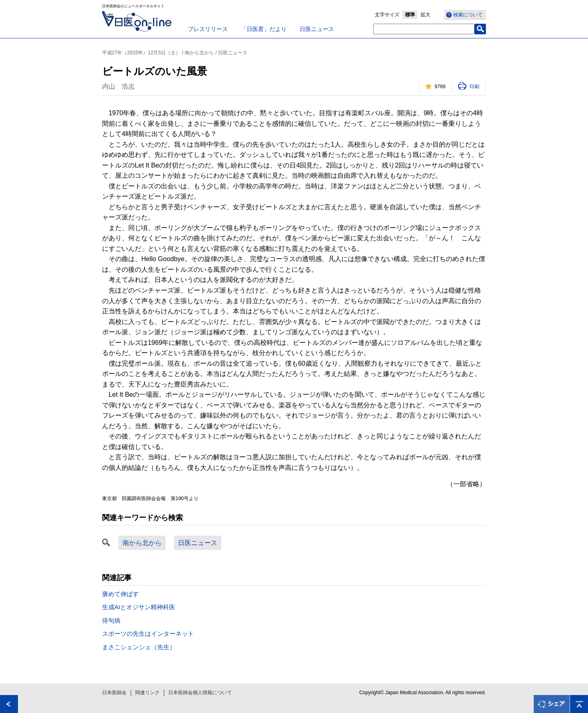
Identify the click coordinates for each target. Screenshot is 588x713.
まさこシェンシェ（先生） (139, 647)
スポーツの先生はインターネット (148, 634)
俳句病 (111, 620)
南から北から (142, 543)
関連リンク (147, 693)
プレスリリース (208, 29)
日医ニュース (317, 29)
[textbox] (424, 29)
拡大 (425, 15)
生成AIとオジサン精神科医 (139, 607)
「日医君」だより (264, 29)
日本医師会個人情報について (200, 693)
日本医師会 (114, 693)
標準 (410, 15)
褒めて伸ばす (120, 594)
